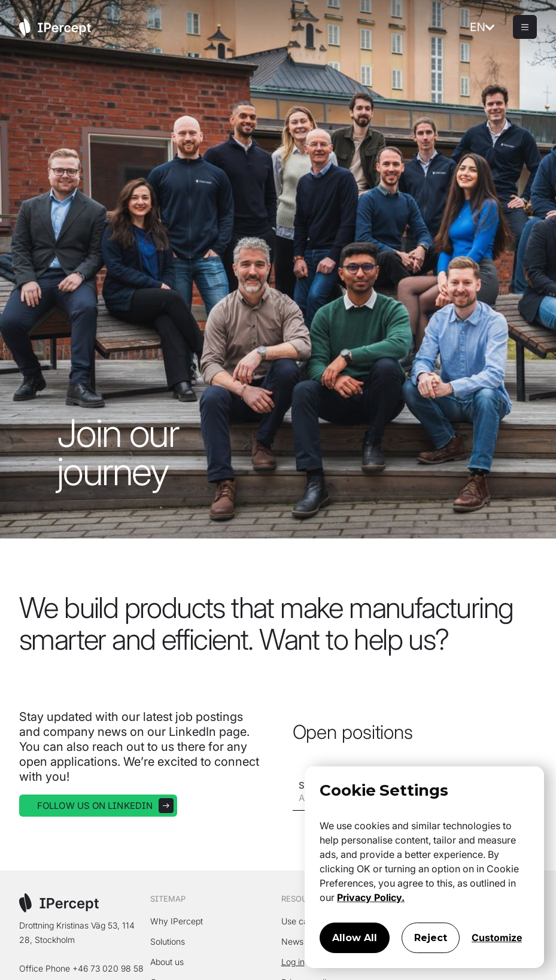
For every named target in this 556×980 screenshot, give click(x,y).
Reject (431, 938)
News (292, 941)
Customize (497, 938)
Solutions (168, 941)
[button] (491, 27)
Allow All (355, 938)
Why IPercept (177, 921)
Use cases (301, 921)
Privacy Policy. (371, 897)
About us (167, 962)
